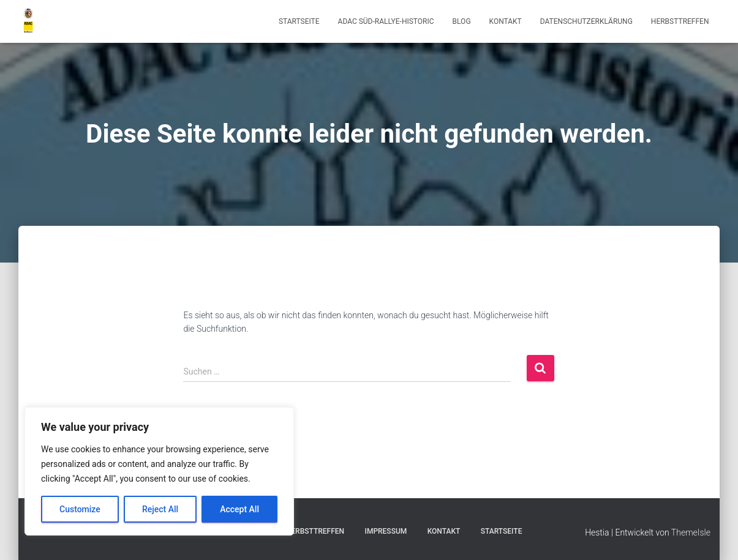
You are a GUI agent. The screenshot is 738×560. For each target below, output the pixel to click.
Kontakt (506, 21)
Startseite (299, 21)
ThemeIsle (691, 532)
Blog (462, 21)
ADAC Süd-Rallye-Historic (386, 21)
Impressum (386, 531)
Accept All (239, 509)
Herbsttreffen (680, 21)
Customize (80, 509)
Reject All (160, 509)
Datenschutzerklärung (586, 21)
